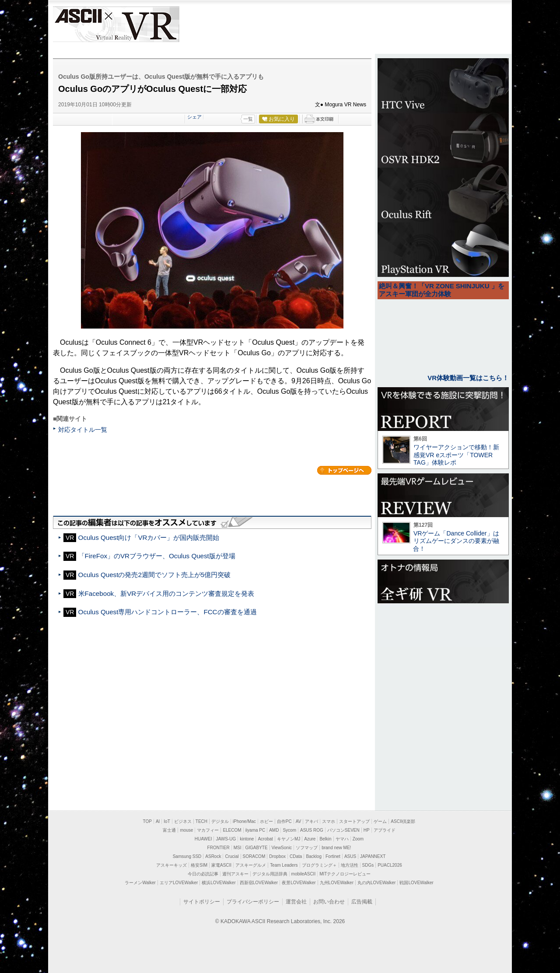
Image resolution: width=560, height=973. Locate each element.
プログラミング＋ (319, 865)
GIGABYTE (256, 848)
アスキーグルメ (251, 865)
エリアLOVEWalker (179, 883)
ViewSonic (282, 848)
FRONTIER (219, 848)
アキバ (311, 821)
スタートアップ (354, 821)
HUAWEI (203, 839)
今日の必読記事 (203, 874)
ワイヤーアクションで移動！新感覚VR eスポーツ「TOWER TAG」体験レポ (456, 455)
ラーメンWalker (140, 883)
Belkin (325, 839)
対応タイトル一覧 (83, 430)
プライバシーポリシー (253, 902)
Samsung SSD (187, 856)
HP (367, 830)
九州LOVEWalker (337, 883)
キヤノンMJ (289, 839)
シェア (194, 117)
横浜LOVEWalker (219, 883)
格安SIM (199, 865)
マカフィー (208, 830)
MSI (238, 848)
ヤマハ (342, 839)
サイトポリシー (202, 902)
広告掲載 (362, 902)
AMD (274, 830)
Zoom (358, 839)
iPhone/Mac (244, 821)
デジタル (220, 821)
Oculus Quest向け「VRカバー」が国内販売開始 (149, 537)
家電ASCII (221, 865)
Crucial (232, 856)
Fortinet (333, 856)
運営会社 (296, 902)
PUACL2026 (390, 865)
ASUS (350, 856)
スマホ (329, 821)
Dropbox (277, 856)
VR (141, 24)
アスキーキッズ (171, 865)
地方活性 (350, 865)
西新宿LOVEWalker (259, 883)
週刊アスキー (235, 874)
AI (158, 821)
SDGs (368, 865)
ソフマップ (307, 848)
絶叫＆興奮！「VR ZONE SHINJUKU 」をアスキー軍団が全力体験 (442, 290)
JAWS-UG (226, 839)
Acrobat (265, 839)
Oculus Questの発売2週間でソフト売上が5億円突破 (155, 575)
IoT (167, 821)
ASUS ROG (312, 830)
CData (296, 856)
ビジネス (183, 821)
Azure (310, 839)
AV (299, 821)
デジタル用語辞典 (270, 874)
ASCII (78, 24)
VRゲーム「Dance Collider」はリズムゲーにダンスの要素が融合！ (456, 541)
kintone (247, 839)
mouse (186, 830)
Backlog (314, 856)
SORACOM (254, 856)
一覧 (248, 119)
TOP (147, 821)
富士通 (169, 830)
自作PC (284, 821)
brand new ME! (336, 848)
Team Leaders (284, 865)
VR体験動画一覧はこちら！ (468, 378)
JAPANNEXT (373, 856)
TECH (201, 821)
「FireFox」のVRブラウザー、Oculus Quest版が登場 (157, 556)
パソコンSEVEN (343, 830)
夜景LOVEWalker (299, 883)
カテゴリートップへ (344, 470)
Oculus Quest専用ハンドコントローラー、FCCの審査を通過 (168, 612)
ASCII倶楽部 (403, 821)
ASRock (213, 856)
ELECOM (232, 830)
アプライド (385, 830)
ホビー (266, 821)
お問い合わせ (329, 902)
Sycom (289, 830)
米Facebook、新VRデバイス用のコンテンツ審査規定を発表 (166, 593)
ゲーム (380, 821)
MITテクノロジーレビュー (345, 874)
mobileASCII (304, 874)
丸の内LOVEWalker (376, 883)
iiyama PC (255, 830)
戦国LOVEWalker (416, 883)
